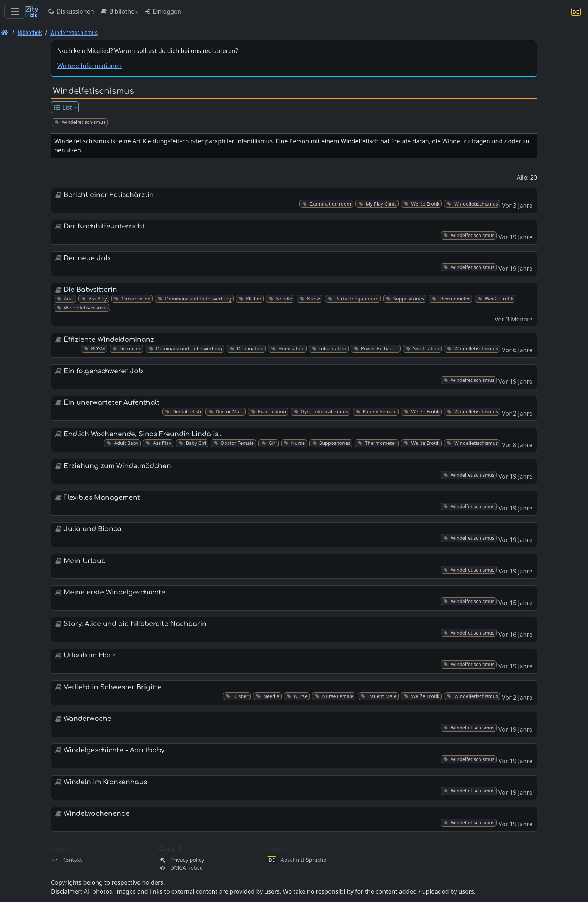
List (63, 107)
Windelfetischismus (74, 32)
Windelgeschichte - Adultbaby (114, 750)
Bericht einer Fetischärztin (109, 195)
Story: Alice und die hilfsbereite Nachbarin (135, 624)
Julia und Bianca (93, 529)
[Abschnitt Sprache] (576, 11)
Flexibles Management (102, 498)
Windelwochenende (97, 814)
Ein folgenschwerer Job (103, 371)
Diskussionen (71, 11)
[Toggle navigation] (15, 11)
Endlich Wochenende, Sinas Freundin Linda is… (143, 434)
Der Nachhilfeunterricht (104, 226)
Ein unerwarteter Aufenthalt (112, 403)
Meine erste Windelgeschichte (115, 592)
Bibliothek (119, 11)
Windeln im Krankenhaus (105, 782)
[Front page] (5, 32)
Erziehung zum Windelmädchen (117, 466)
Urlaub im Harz (89, 655)
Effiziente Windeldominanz (109, 340)
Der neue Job (87, 258)
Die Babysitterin (90, 290)
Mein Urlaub (85, 561)
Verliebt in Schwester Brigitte (113, 687)
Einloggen (162, 11)
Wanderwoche (88, 719)
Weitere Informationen (89, 66)
